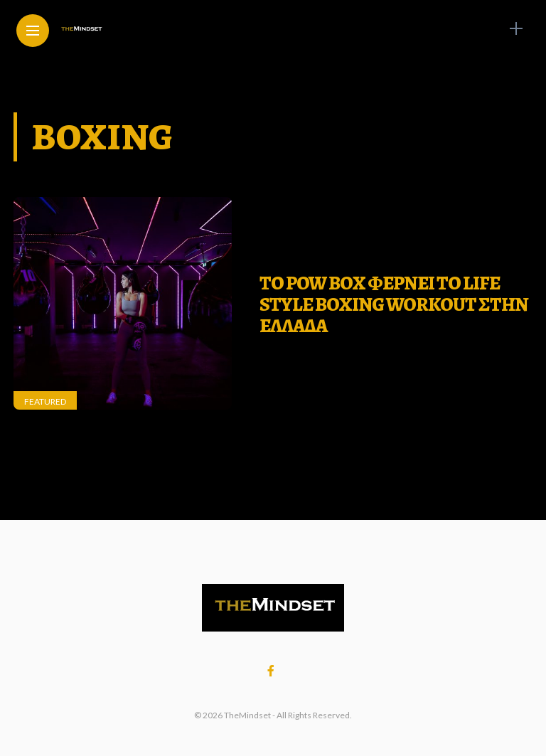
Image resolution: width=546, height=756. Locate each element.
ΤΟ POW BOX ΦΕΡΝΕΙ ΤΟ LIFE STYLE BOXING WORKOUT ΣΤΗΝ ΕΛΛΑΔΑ (394, 304)
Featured (45, 401)
